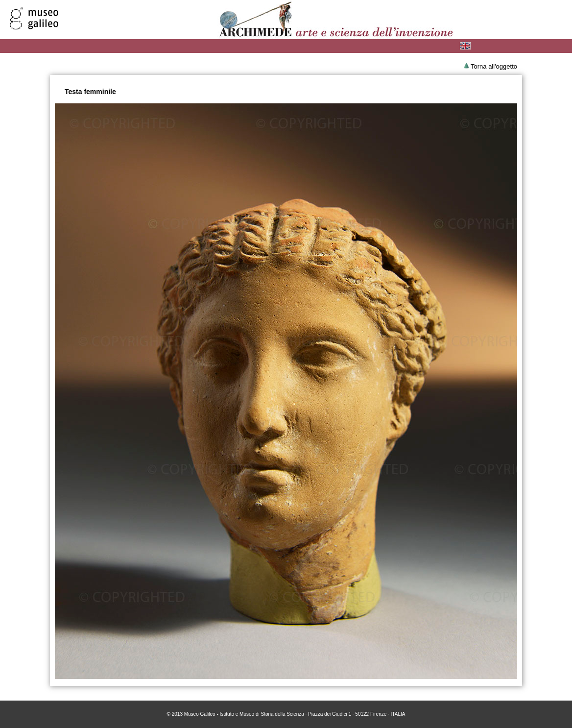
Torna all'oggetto (494, 66)
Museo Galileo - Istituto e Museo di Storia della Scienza (244, 714)
